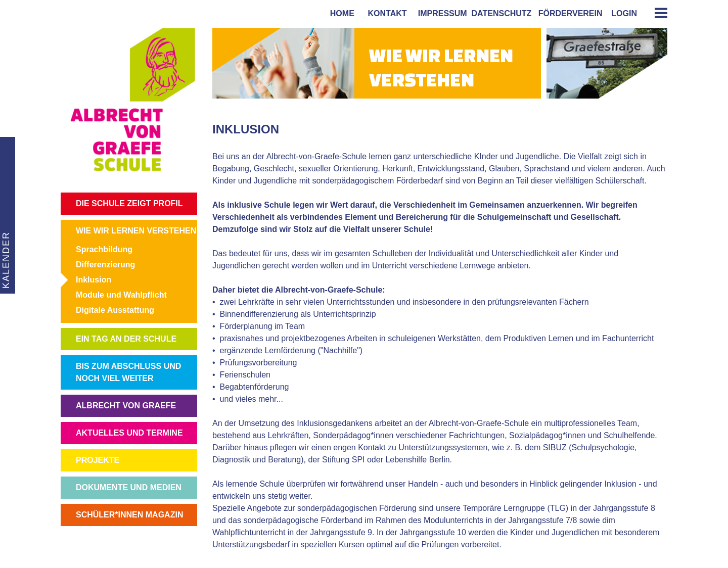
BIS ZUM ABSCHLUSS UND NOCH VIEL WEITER (128, 372)
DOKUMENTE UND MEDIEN (129, 487)
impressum (440, 13)
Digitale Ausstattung (115, 310)
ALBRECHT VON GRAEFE (126, 406)
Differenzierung (105, 265)
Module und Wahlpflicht (121, 295)
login (624, 13)
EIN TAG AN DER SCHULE (126, 339)
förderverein (568, 13)
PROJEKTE (98, 460)
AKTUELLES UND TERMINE (129, 433)
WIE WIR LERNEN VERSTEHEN (136, 231)
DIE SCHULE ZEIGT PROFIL (129, 203)
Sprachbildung (104, 249)
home (340, 13)
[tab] (657, 13)
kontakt (385, 13)
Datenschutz (502, 13)
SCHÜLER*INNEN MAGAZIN (129, 515)
